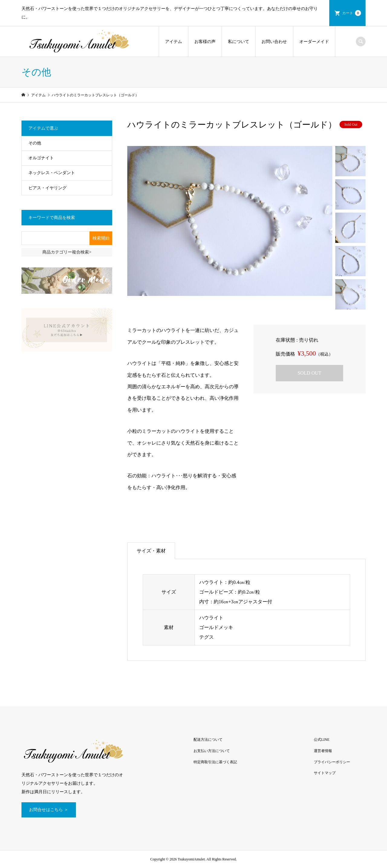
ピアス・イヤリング (47, 188)
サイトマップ (325, 773)
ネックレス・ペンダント (52, 173)
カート (352, 13)
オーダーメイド (314, 42)
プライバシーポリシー (332, 762)
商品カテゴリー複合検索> (67, 252)
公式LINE (322, 740)
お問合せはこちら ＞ (49, 810)
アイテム (174, 42)
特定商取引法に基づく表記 (215, 762)
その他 (35, 143)
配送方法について (208, 740)
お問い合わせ (274, 42)
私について (239, 42)
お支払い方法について (212, 751)
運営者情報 (323, 751)
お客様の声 (205, 42)
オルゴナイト (41, 158)
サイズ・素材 (151, 551)
